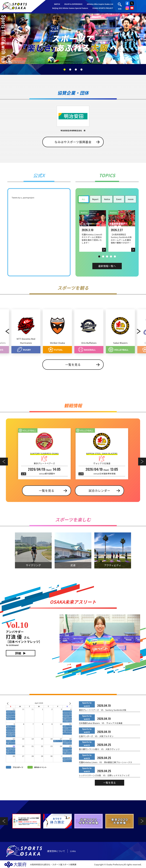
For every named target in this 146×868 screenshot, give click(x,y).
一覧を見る (73, 365)
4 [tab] (81, 70)
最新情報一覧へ (107, 266)
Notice (107, 199)
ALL (83, 199)
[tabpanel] (73, 39)
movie (131, 199)
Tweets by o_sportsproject (23, 198)
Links (73, 851)
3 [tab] (76, 70)
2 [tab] (70, 70)
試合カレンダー (99, 490)
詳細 (18, 653)
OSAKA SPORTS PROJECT (103, 8)
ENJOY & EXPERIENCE (73, 4)
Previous (5, 331)
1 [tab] (65, 70)
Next (141, 331)
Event (119, 199)
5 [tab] (115, 256)
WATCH (57, 4)
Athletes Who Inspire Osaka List (100, 4)
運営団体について (56, 851)
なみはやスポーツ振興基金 (73, 142)
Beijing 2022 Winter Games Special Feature (70, 8)
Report (95, 199)
